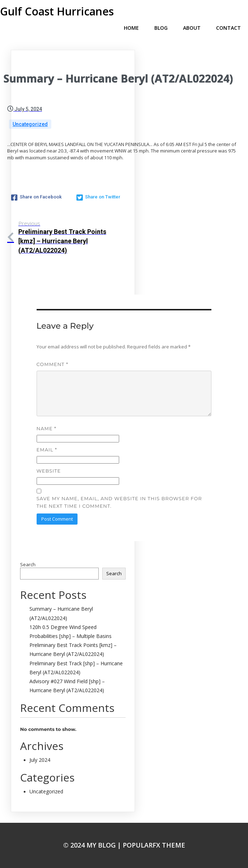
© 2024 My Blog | (93, 845)
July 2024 (40, 760)
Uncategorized (30, 124)
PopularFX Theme (154, 845)
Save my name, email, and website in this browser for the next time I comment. (119, 502)
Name (46, 428)
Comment (53, 364)
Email (47, 450)
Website (49, 471)
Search (28, 564)
